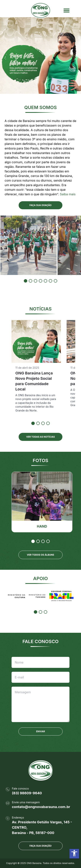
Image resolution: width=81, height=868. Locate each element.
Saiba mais (68, 194)
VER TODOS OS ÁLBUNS (40, 555)
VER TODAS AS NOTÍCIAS (40, 437)
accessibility (74, 853)
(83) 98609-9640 (27, 793)
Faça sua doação (40, 846)
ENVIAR (40, 731)
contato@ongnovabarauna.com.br (41, 807)
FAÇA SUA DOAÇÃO (40, 205)
